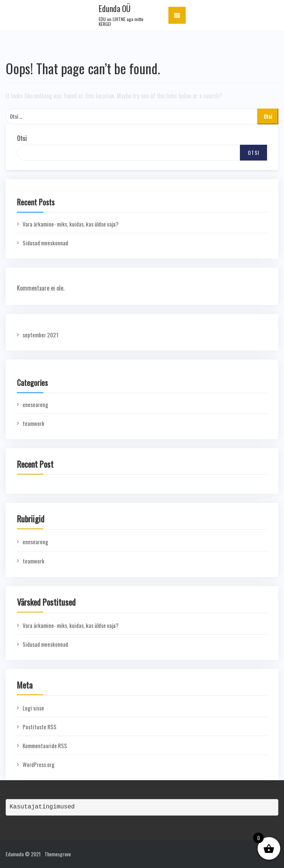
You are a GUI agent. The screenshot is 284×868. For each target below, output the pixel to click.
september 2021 (40, 335)
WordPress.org (39, 764)
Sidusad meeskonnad (45, 243)
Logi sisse (33, 708)
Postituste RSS (40, 727)
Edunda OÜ (115, 8)
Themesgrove (58, 854)
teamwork (34, 423)
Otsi (22, 138)
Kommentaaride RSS (45, 746)
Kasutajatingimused (42, 807)
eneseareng (35, 404)
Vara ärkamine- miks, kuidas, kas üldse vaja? (71, 224)
